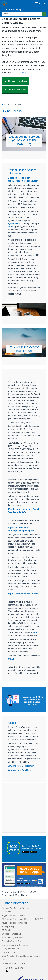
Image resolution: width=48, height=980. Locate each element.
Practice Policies (9, 952)
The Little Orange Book (12, 941)
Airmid (11, 227)
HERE (36, 632)
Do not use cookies (15, 90)
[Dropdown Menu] (40, 3)
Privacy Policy (8, 926)
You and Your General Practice (15, 908)
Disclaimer (6, 912)
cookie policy (19, 73)
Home (4, 105)
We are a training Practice (13, 963)
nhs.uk (11, 659)
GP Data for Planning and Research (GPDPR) (22, 919)
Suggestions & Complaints (14, 915)
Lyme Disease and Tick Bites (15, 945)
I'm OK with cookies (15, 81)
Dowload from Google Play (21, 766)
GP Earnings (7, 930)
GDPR (4, 960)
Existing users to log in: (19, 178)
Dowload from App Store (20, 770)
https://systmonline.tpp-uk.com (23, 181)
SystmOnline (14, 224)
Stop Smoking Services (12, 938)
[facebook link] (7, 971)
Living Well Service (10, 949)
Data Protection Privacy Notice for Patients (21, 956)
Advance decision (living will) (14, 923)
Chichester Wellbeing (11, 934)
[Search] (22, 14)
